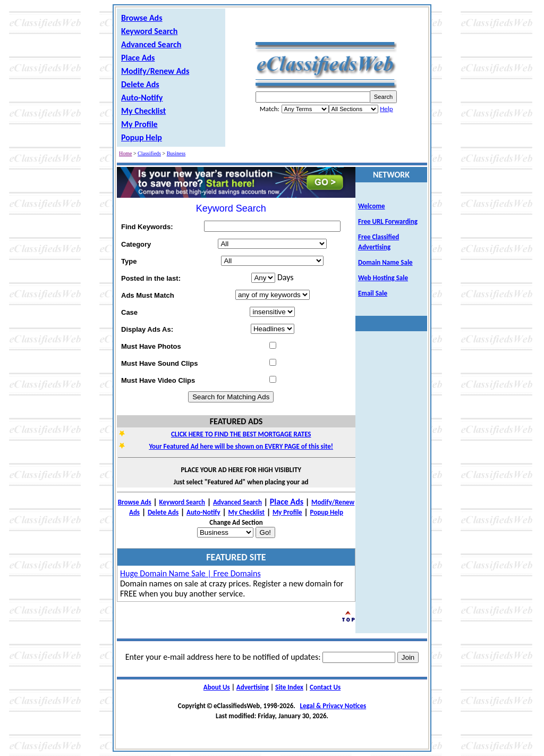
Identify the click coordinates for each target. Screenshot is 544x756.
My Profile (139, 124)
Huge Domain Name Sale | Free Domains (190, 573)
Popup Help (142, 137)
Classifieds (149, 153)
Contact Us (325, 687)
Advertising (253, 687)
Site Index (289, 687)
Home (125, 153)
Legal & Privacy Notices (333, 706)
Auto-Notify (142, 98)
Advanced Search (151, 44)
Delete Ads (140, 84)
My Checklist (143, 111)
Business (176, 153)
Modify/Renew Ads (155, 71)
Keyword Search (149, 31)
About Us (217, 687)
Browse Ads (142, 18)
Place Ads (138, 58)
